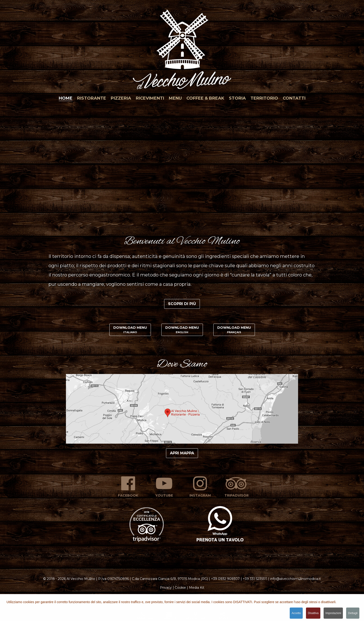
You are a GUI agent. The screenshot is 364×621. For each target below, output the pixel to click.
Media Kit (197, 588)
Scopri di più (182, 304)
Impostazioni (333, 613)
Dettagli (353, 613)
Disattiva (313, 613)
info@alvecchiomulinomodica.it (296, 579)
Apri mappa (182, 453)
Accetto (296, 613)
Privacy (166, 588)
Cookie (180, 588)
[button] (182, 48)
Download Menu (130, 330)
